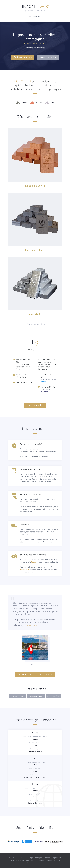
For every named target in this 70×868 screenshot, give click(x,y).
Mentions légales (45, 860)
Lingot (35, 7)
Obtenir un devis (23, 57)
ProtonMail (25, 570)
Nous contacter (48, 57)
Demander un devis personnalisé (35, 674)
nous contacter (34, 625)
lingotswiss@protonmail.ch (51, 387)
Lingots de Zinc (53, 696)
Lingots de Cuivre (18, 696)
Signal (34, 562)
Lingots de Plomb (36, 696)
